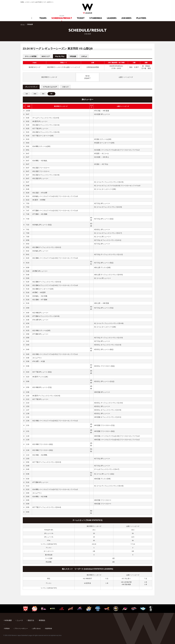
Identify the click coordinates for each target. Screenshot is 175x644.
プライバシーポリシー (21, 628)
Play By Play (60, 56)
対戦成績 (73, 56)
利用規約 (7, 628)
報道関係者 (49, 628)
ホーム (23, 24)
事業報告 (42, 620)
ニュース (20, 620)
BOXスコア (46, 56)
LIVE (84, 56)
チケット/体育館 (31, 56)
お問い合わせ (37, 628)
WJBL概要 (8, 620)
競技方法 (31, 620)
